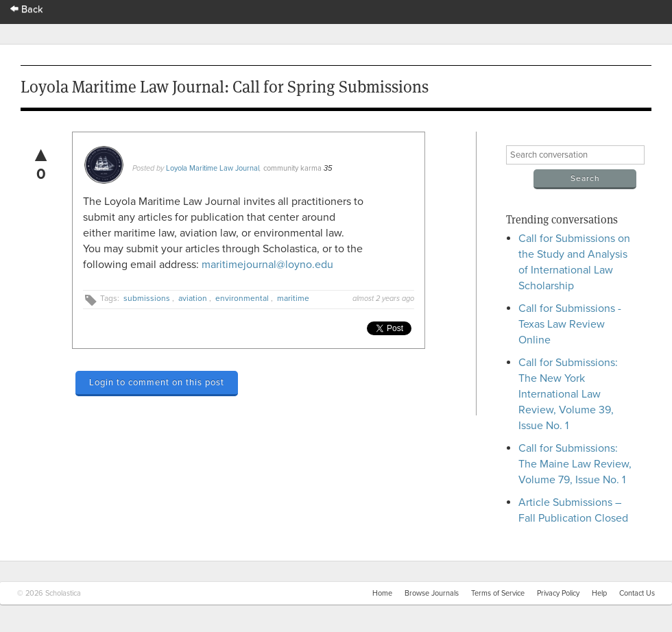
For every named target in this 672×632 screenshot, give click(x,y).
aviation (193, 298)
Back (27, 9)
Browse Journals (432, 593)
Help (599, 593)
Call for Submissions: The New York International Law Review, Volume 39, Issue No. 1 (568, 394)
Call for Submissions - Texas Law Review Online (570, 324)
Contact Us (637, 593)
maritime (293, 298)
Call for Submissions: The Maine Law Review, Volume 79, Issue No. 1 (575, 464)
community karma (292, 168)
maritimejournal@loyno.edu (267, 265)
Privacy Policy (558, 593)
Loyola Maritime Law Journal (213, 168)
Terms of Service (498, 593)
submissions (147, 298)
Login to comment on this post (157, 382)
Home (382, 593)
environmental (242, 298)
